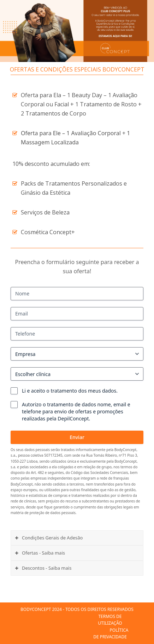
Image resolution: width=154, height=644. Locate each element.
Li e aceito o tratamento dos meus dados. (70, 391)
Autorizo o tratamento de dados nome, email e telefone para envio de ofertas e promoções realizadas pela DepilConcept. (76, 411)
